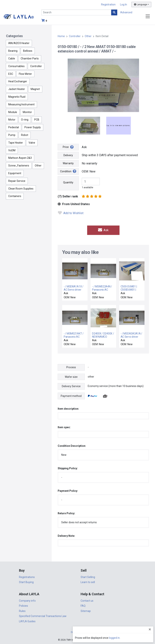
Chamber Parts (30, 58)
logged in (130, 638)
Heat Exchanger (18, 81)
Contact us (87, 601)
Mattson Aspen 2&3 (20, 158)
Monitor (27, 112)
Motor (12, 120)
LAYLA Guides (27, 621)
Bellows (28, 51)
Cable (12, 58)
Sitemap (86, 611)
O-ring (25, 120)
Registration (108, 4)
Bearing (13, 51)
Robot (25, 135)
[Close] (150, 629)
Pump (12, 135)
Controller (36, 66)
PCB (37, 120)
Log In (124, 4)
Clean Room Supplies (21, 189)
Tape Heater (16, 143)
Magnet (35, 89)
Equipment (15, 173)
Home (61, 36)
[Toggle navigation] (148, 17)
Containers (15, 196)
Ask (103, 230)
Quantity (68, 182)
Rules (22, 611)
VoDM (12, 150)
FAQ (83, 606)
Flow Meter (25, 74)
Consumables (16, 66)
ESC (11, 74)
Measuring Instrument (21, 104)
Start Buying (26, 582)
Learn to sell (88, 582)
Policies (23, 606)
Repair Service (17, 181)
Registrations (27, 577)
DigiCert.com (78, 632)
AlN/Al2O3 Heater (19, 43)
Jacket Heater (17, 89)
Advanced (126, 12)
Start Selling (88, 577)
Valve (32, 143)
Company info (27, 601)
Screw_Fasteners (19, 166)
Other (38, 166)
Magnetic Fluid (17, 97)
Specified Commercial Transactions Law (43, 616)
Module (13, 112)
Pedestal (14, 127)
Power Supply (33, 127)
